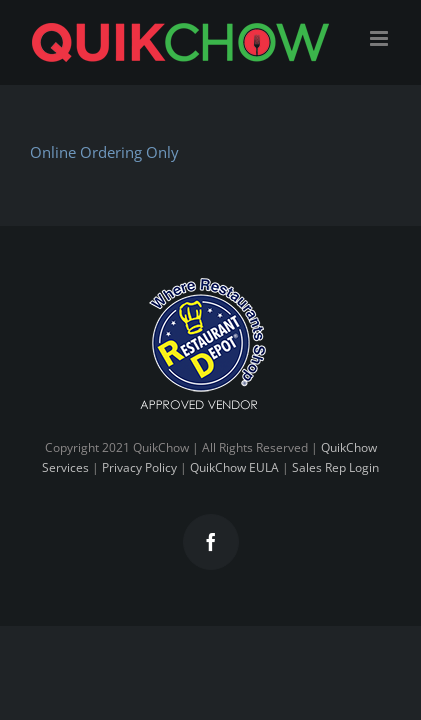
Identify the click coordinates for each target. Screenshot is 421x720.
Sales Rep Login (335, 517)
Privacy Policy (139, 517)
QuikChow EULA (234, 517)
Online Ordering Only (104, 152)
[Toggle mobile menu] (380, 38)
